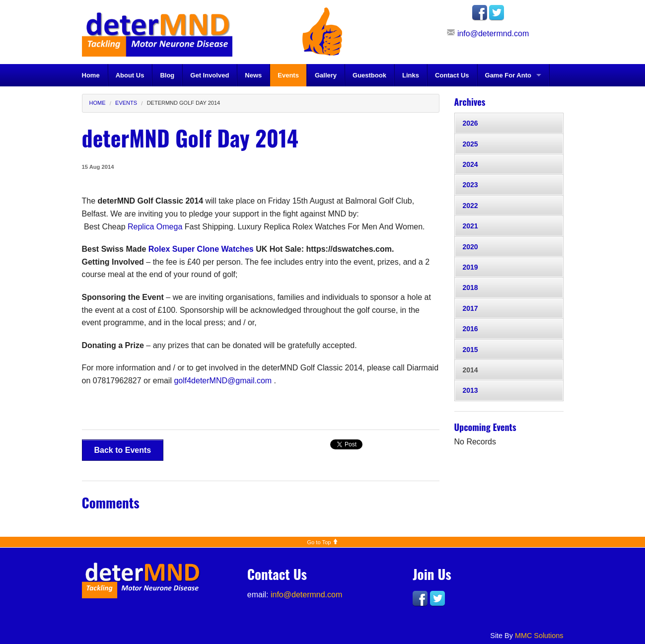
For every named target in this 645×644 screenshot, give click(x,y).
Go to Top (322, 542)
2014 (470, 370)
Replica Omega (155, 227)
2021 (470, 226)
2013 (470, 390)
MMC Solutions (539, 636)
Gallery (326, 75)
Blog (167, 75)
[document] (261, 326)
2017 (470, 308)
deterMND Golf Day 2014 (184, 103)
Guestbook (369, 75)
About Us (130, 75)
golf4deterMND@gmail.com (223, 381)
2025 (470, 144)
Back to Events (123, 450)
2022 (470, 206)
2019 (470, 267)
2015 (470, 350)
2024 (470, 164)
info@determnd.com (493, 34)
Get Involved (210, 75)
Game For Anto (508, 75)
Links (411, 75)
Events (288, 75)
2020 (470, 247)
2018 (470, 287)
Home (91, 75)
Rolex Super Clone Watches (201, 249)
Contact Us (452, 75)
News (253, 75)
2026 (470, 123)
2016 (470, 329)
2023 (470, 185)
